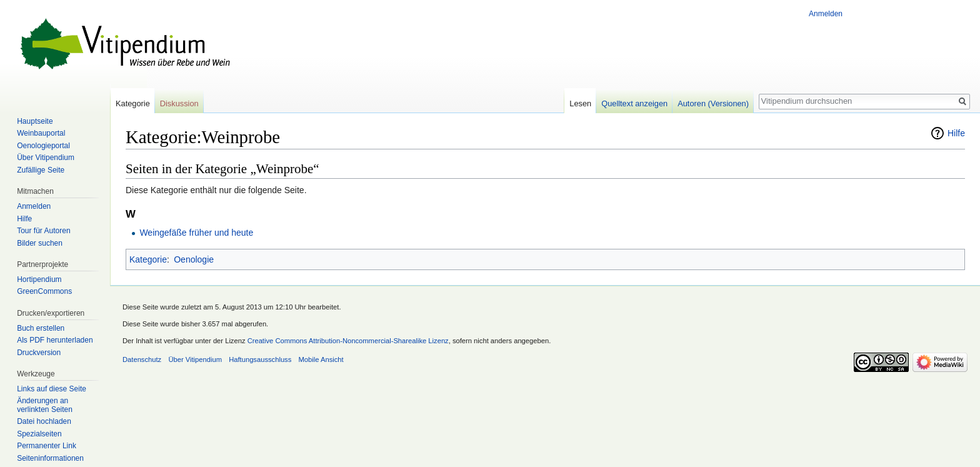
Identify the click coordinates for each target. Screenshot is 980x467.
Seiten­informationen (50, 458)
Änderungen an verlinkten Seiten (45, 405)
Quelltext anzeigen (634, 103)
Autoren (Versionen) (713, 103)
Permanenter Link (47, 446)
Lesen (580, 103)
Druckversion (39, 353)
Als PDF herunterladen (55, 340)
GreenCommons (44, 291)
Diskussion (179, 103)
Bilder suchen (40, 243)
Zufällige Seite (41, 170)
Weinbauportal (41, 133)
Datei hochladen (44, 421)
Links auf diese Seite (52, 389)
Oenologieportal (43, 146)
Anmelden (826, 14)
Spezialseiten (39, 434)
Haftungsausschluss (260, 359)
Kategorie (148, 259)
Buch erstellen (41, 328)
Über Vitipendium (46, 158)
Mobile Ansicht (321, 359)
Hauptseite (35, 121)
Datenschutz (142, 359)
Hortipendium (39, 279)
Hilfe (956, 133)
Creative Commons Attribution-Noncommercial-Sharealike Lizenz (348, 341)
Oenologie (194, 259)
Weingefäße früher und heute (196, 233)
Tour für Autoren (43, 231)
